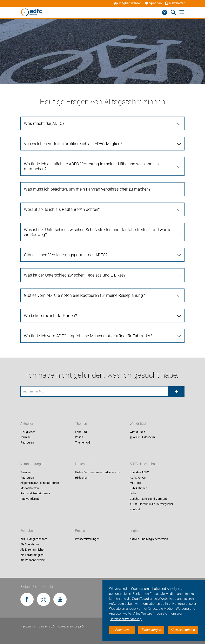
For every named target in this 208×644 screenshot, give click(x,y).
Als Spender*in (30, 544)
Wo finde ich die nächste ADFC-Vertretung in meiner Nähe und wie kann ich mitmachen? (91, 166)
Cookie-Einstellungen (71, 627)
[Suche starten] (176, 391)
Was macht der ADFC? (44, 123)
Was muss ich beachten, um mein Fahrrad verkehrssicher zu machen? (87, 189)
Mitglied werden (128, 3)
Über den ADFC (139, 472)
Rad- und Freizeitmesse (35, 494)
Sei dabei (27, 531)
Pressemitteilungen (87, 539)
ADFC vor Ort (138, 478)
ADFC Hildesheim (142, 464)
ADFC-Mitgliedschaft (34, 539)
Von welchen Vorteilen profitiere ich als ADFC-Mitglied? (73, 144)
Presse (80, 531)
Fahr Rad (81, 432)
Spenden (153, 3)
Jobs (133, 494)
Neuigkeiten (28, 432)
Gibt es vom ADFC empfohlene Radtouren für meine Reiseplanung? (84, 295)
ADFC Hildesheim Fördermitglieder (151, 504)
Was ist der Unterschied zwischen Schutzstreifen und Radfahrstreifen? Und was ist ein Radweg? (98, 232)
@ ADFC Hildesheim (142, 437)
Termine (25, 437)
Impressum (28, 627)
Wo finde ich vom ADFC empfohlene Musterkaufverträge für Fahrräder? (88, 336)
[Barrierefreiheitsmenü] (165, 12)
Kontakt (135, 509)
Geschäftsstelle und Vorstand (149, 499)
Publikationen (138, 488)
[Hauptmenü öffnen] (182, 12)
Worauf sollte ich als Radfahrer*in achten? (62, 209)
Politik (79, 437)
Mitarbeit (135, 483)
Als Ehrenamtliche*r (33, 550)
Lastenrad (82, 464)
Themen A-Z (83, 442)
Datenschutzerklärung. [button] (126, 619)
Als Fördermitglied (32, 555)
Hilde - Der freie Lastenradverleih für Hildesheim (98, 475)
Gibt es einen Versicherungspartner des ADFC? (66, 255)
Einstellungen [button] (151, 630)
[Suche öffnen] (173, 12)
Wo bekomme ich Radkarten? (50, 316)
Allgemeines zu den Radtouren (40, 483)
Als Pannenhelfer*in (33, 560)
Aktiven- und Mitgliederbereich (149, 539)
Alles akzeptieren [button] (183, 630)
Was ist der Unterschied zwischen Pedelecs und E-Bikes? (75, 275)
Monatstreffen (30, 488)
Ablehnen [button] (122, 630)
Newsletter (175, 3)
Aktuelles (27, 424)
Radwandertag (30, 499)
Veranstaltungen (32, 464)
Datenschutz (47, 627)
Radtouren (27, 442)
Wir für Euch (138, 424)
